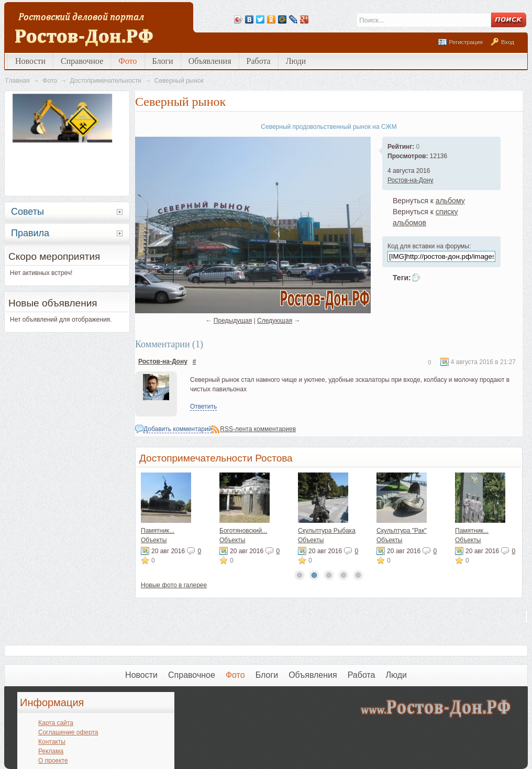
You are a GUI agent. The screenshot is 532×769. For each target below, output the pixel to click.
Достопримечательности (106, 81)
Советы (27, 212)
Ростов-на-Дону (410, 180)
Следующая (275, 321)
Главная (18, 81)
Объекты (154, 540)
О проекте (53, 761)
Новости (30, 61)
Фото (128, 61)
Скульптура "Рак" (402, 531)
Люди (296, 61)
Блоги (163, 61)
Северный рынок (179, 81)
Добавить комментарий (178, 429)
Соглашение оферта (68, 732)
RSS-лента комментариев (258, 429)
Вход (508, 42)
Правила (30, 233)
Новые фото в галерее (174, 585)
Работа (259, 61)
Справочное (82, 61)
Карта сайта (56, 723)
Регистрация (465, 42)
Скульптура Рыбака (327, 531)
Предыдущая (233, 321)
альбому (450, 201)
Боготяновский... (243, 531)
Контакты (52, 742)
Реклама (51, 751)
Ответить (203, 407)
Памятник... (158, 531)
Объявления (210, 61)
